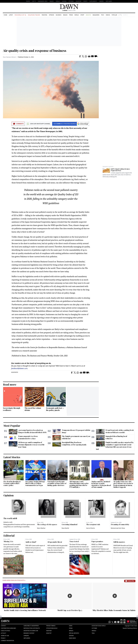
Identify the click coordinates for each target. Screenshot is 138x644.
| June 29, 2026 (69, 11)
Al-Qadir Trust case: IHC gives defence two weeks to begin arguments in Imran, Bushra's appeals (123, 484)
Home (5, 15)
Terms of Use (5, 636)
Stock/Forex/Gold (52, 628)
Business (59, 15)
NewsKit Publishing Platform (130, 628)
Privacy (3, 638)
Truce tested (74, 541)
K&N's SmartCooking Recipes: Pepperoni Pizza (120, 170)
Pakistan (44, 15)
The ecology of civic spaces (47, 524)
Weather (49, 631)
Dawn (71, 626)
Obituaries (109, 1)
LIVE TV (34, 1)
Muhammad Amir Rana (118, 528)
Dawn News (72, 638)
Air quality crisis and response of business (35, 51)
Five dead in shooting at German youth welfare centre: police (12, 483)
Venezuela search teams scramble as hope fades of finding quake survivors (57, 483)
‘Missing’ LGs (8, 541)
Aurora (64, 1)
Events (85, 1)
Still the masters (119, 542)
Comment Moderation (7, 641)
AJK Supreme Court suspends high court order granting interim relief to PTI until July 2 (79, 484)
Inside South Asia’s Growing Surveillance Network (25, 610)
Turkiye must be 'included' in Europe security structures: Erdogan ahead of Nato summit (101, 484)
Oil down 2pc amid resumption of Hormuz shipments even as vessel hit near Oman (31, 445)
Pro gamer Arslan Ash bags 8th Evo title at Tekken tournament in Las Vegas (35, 483)
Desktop (49, 633)
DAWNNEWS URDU (43, 1)
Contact (3, 626)
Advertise (79, 1)
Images (52, 1)
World (77, 15)
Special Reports (74, 633)
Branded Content (108, 167)
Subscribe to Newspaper (31, 626)
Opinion (51, 15)
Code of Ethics (5, 631)
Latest (11, 15)
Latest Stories (12, 457)
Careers (101, 1)
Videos (108, 15)
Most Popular (12, 426)
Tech (103, 15)
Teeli (93, 633)
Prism (71, 15)
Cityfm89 (94, 628)
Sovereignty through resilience (12, 409)
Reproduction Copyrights (32, 628)
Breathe (88, 15)
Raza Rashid (65, 528)
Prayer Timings (51, 626)
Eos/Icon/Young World (99, 626)
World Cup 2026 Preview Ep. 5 (70, 610)
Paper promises (97, 541)
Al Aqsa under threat (55, 542)
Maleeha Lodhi (8, 522)
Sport (82, 15)
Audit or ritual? (31, 542)
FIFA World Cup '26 (20, 15)
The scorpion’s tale (93, 524)
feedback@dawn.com (19, 368)
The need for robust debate (33, 409)
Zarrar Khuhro (91, 528)
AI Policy (4, 633)
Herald (58, 1)
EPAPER (28, 1)
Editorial (9, 536)
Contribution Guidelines (8, 628)
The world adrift (10, 518)
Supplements (93, 1)
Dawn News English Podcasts (14, 580)
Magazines (96, 15)
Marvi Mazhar (41, 528)
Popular (114, 15)
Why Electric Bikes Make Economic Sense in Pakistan (115, 610)
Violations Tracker (34, 15)
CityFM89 (71, 1)
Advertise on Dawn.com (31, 631)
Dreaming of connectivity (120, 524)
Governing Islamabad (69, 524)
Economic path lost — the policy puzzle (55, 409)
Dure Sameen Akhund (9, 57)
